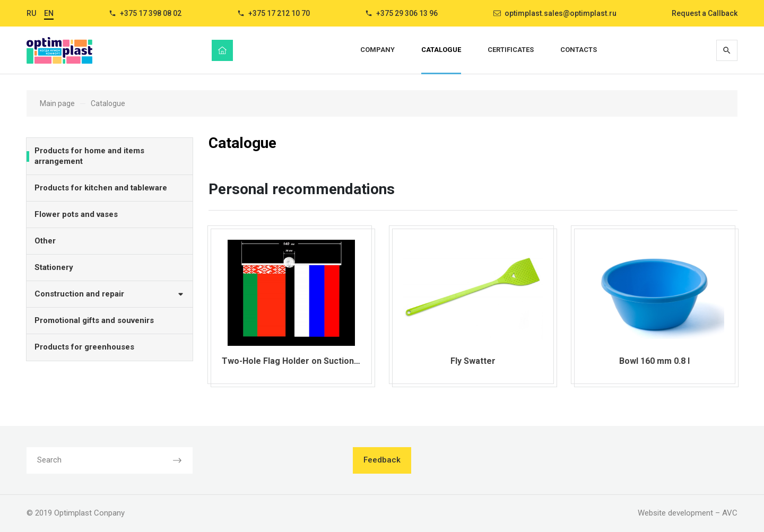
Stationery (54, 267)
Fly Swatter (473, 361)
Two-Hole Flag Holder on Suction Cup (297, 361)
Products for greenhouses (84, 347)
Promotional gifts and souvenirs (94, 320)
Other (45, 241)
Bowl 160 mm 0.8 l (654, 361)
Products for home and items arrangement (89, 156)
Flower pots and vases (76, 214)
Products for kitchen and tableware (101, 188)
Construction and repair (110, 294)
